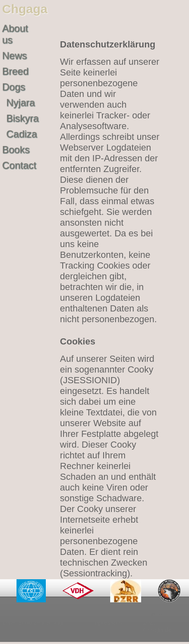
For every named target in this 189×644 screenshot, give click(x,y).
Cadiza (22, 134)
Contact (19, 165)
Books (16, 150)
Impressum (107, 622)
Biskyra (22, 118)
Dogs (14, 87)
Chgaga (25, 9)
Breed (15, 71)
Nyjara (20, 103)
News (14, 55)
